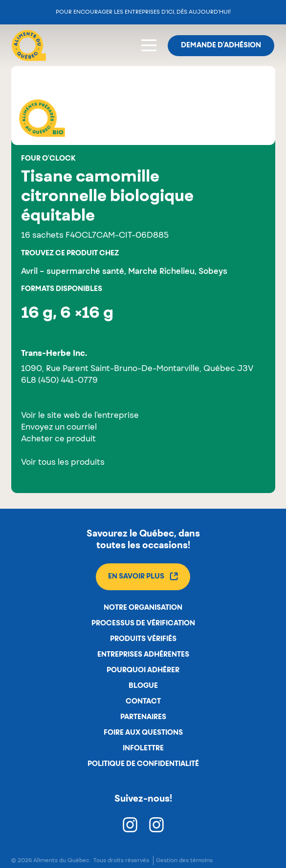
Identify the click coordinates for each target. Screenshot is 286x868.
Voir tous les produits (63, 463)
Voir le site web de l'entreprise (80, 416)
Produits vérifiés (143, 639)
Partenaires (143, 717)
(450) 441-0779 (68, 381)
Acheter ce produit (58, 439)
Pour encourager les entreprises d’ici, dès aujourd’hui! (143, 12)
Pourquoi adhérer (143, 670)
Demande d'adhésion (221, 45)
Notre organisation (143, 608)
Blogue (143, 686)
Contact (143, 702)
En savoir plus (143, 576)
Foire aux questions (143, 733)
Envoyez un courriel (59, 428)
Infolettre (143, 748)
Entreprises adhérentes (143, 655)
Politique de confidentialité (143, 764)
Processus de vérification (143, 623)
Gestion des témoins (184, 860)
